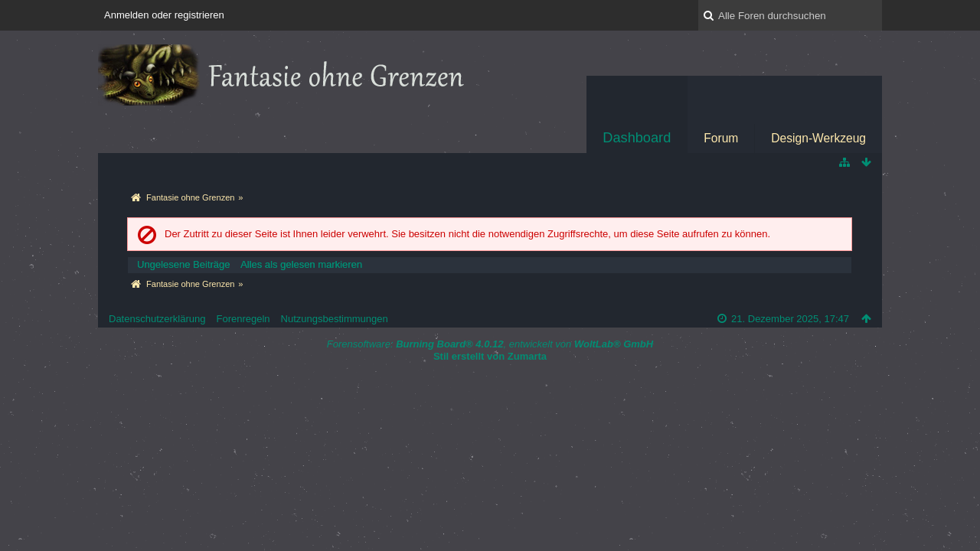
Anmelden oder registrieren (164, 15)
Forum (721, 138)
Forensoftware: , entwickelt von (490, 344)
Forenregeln (243, 319)
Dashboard (637, 138)
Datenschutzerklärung (157, 319)
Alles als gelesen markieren (301, 264)
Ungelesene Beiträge (183, 264)
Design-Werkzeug (818, 138)
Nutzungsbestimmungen (335, 319)
